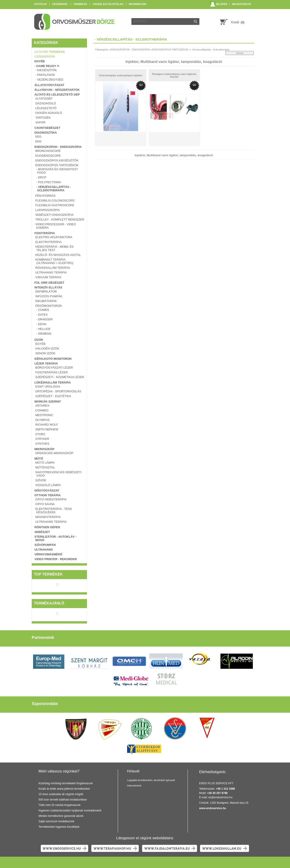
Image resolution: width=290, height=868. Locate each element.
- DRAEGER (44, 319)
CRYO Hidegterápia (51, 499)
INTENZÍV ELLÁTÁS (48, 287)
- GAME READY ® (47, 66)
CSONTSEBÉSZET (47, 128)
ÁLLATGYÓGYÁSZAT (49, 85)
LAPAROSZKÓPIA (48, 210)
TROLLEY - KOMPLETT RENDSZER (60, 219)
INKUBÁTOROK (46, 301)
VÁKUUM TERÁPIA (48, 277)
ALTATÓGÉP (44, 99)
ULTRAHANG (44, 550)
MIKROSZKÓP (44, 449)
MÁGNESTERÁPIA (48, 517)
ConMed (42, 410)
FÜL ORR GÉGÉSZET (49, 283)
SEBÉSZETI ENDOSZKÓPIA (54, 215)
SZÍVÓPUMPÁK (45, 545)
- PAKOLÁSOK (45, 75)
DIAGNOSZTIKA (46, 133)
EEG (38, 137)
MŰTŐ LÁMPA (45, 463)
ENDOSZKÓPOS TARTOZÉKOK (57, 165)
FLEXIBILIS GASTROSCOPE (55, 205)
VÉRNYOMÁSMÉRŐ (48, 554)
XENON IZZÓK (45, 353)
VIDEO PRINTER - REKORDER (56, 559)
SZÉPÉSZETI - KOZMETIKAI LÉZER (60, 377)
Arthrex (42, 406)
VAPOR (40, 122)
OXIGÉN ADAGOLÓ (49, 113)
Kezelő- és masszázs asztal (58, 255)
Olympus (42, 420)
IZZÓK (39, 340)
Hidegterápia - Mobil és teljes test (54, 248)
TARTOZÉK (43, 118)
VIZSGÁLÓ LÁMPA (48, 485)
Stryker (42, 439)
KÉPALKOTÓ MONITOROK (53, 359)
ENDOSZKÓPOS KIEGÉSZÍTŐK (57, 160)
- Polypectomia (49, 182)
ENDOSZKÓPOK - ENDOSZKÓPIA (58, 147)
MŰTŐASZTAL (45, 467)
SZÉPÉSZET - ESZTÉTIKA (53, 396)
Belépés (221, 4)
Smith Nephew (47, 429)
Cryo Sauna (45, 504)
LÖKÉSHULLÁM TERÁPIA (53, 382)
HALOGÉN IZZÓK (47, 349)
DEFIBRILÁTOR (46, 291)
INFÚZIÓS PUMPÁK (49, 296)
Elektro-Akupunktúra (54, 237)
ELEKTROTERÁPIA (48, 242)
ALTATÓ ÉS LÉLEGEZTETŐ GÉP (57, 95)
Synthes (42, 444)
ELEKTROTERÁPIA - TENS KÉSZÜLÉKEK (54, 511)
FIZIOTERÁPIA (45, 233)
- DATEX (42, 315)
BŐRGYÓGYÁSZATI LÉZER (54, 368)
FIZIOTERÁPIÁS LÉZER (52, 372)
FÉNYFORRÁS (45, 196)
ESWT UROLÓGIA (48, 387)
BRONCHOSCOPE (48, 151)
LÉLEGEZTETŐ (46, 108)
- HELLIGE (43, 329)
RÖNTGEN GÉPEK (47, 527)
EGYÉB (40, 61)
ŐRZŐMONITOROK (49, 306)
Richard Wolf (47, 425)
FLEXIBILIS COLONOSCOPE (55, 200)
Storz (40, 434)
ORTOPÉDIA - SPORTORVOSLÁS (58, 391)
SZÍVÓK (41, 480)
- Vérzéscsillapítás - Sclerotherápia (54, 189)
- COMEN (43, 310)
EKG (38, 141)
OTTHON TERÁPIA (48, 495)
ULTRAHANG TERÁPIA (51, 272)
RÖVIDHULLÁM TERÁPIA (53, 268)
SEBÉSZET (42, 532)
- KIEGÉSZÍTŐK (46, 70)
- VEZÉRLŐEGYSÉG (49, 80)
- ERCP (41, 177)
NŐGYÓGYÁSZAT (47, 490)
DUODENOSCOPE (48, 156)
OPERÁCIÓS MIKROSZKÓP (54, 453)
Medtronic (44, 415)
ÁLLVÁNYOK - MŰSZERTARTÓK (57, 90)
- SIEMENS (44, 334)
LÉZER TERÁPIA (46, 363)
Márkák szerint (48, 402)
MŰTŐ (39, 459)
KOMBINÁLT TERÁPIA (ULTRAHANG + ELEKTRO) (54, 261)
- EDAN (41, 324)
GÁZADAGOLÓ (46, 103)
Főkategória (102, 50)
